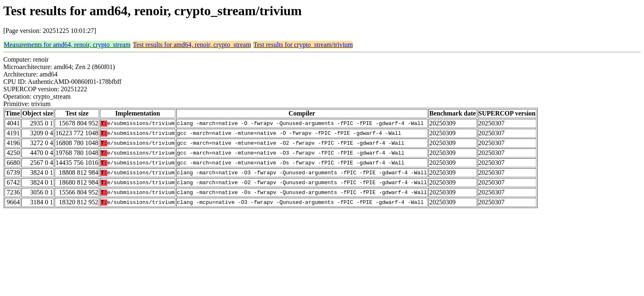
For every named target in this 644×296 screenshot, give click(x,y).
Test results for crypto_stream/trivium (303, 45)
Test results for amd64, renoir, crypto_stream (192, 45)
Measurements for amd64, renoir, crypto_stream (67, 45)
